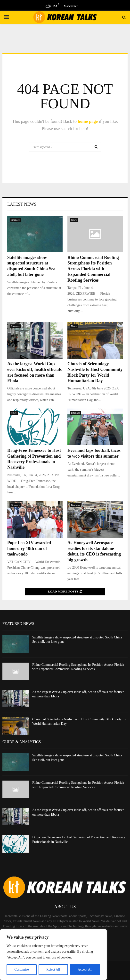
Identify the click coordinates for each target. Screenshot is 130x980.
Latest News (22, 204)
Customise (21, 969)
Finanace (15, 220)
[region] (53, 955)
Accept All (85, 969)
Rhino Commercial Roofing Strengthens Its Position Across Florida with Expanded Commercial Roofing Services (93, 269)
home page (88, 121)
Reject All (53, 969)
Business (15, 326)
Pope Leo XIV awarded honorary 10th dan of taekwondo (29, 548)
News (74, 220)
